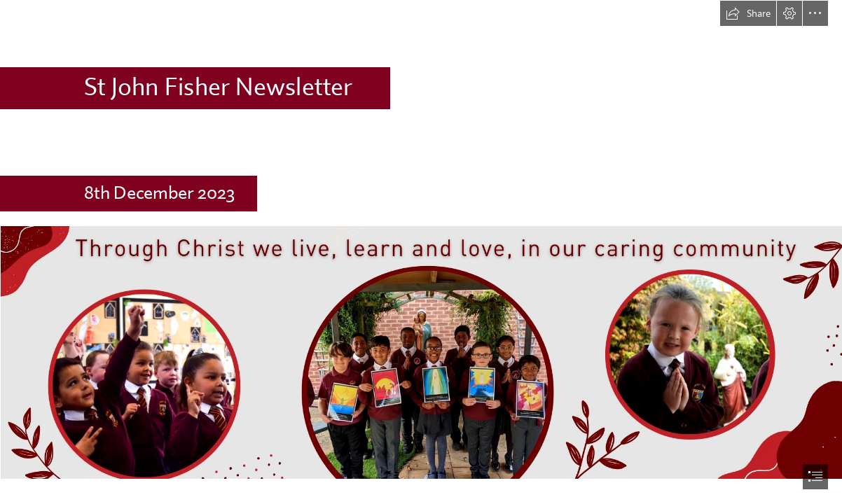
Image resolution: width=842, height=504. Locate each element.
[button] (748, 13)
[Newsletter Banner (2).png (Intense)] (421, 352)
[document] (421, 252)
